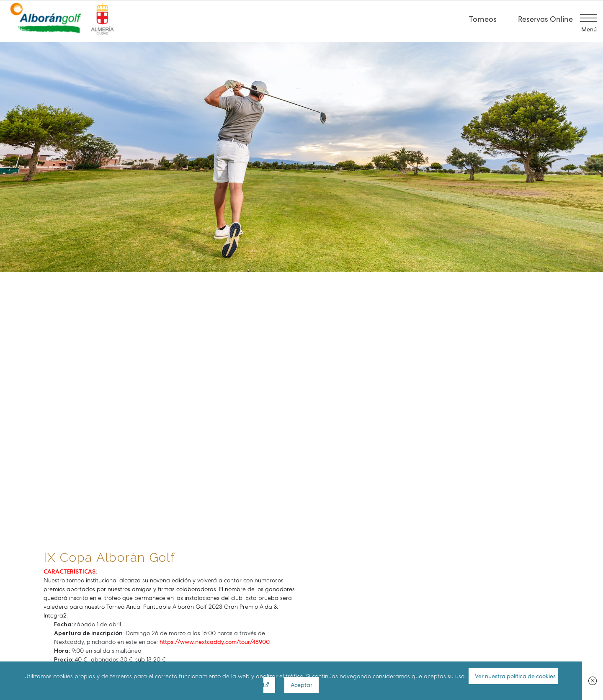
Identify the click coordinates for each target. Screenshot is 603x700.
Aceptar (302, 685)
